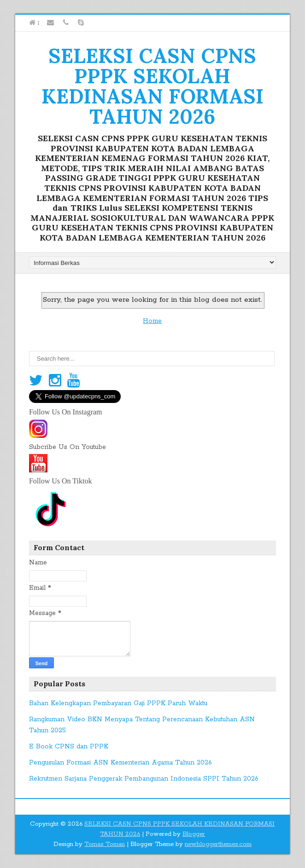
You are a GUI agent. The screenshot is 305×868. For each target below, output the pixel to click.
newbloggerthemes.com (218, 844)
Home (152, 321)
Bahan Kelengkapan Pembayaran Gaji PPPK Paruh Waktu (118, 703)
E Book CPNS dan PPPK (69, 747)
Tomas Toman (105, 844)
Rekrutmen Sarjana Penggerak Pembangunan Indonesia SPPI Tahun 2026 (144, 779)
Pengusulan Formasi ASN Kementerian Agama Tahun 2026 (120, 763)
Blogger (194, 834)
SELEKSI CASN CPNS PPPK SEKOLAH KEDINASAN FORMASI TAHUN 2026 (152, 86)
